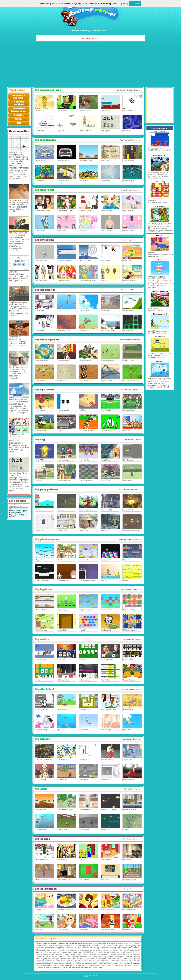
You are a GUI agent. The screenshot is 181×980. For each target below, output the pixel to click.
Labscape (160, 361)
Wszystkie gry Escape (130, 839)
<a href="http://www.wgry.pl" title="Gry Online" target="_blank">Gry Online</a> (18, 513)
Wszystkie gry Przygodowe (129, 489)
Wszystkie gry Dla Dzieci (130, 689)
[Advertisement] (90, 65)
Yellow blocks (160, 337)
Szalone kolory (160, 182)
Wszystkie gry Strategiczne (129, 340)
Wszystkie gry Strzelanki (130, 290)
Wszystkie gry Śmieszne (130, 240)
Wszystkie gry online (132, 639)
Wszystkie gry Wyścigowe (129, 140)
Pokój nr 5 (160, 236)
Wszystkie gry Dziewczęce (129, 889)
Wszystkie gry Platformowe (129, 539)
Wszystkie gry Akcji (131, 789)
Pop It (160, 260)
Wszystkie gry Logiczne (129, 589)
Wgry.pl (86, 976)
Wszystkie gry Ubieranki (130, 190)
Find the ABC (160, 206)
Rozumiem (135, 4)
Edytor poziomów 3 (160, 314)
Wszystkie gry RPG (132, 440)
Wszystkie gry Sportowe (130, 390)
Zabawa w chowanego (160, 291)
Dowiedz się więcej (120, 4)
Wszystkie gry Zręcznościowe (127, 90)
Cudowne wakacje (160, 156)
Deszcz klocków (160, 131)
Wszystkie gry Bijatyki (130, 739)
